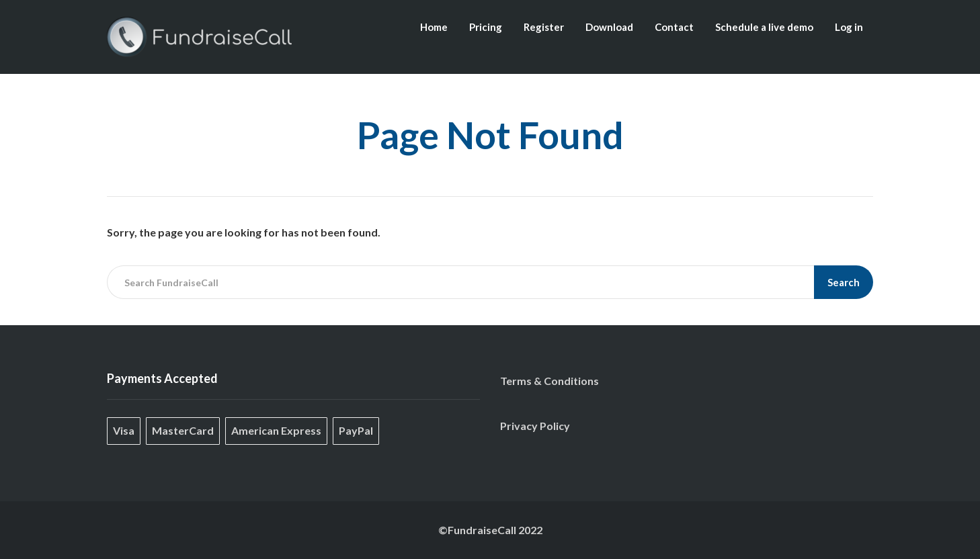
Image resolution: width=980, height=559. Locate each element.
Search (844, 282)
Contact (674, 27)
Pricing (486, 27)
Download (609, 27)
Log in (849, 27)
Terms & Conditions (549, 381)
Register (544, 27)
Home (434, 27)
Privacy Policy (535, 426)
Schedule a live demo (764, 27)
